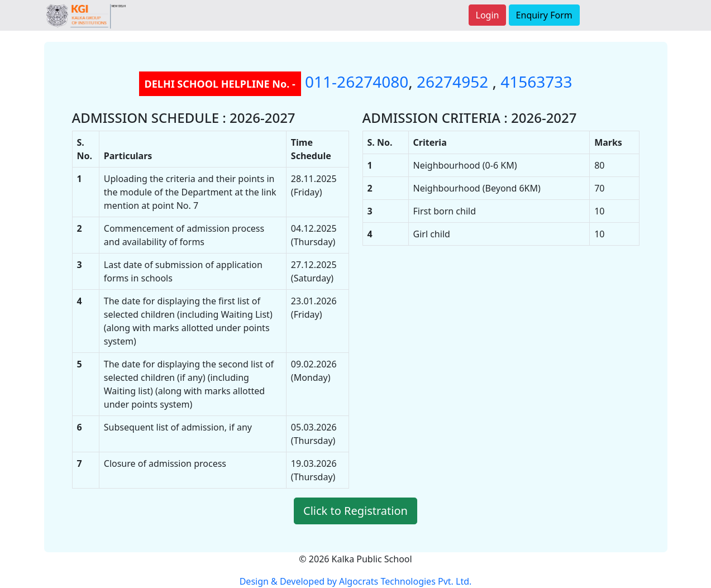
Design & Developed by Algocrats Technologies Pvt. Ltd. (356, 581)
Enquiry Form (544, 15)
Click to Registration (355, 511)
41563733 (536, 82)
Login (488, 15)
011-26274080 (357, 82)
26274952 (454, 82)
